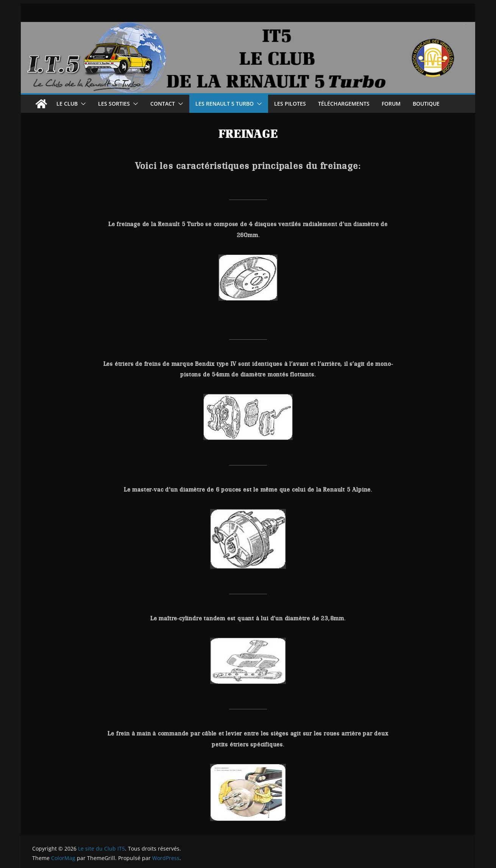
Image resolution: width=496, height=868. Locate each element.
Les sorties (114, 104)
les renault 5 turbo (225, 104)
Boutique (426, 104)
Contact (163, 104)
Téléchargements (344, 104)
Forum (391, 104)
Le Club (67, 104)
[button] (82, 104)
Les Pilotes (290, 104)
